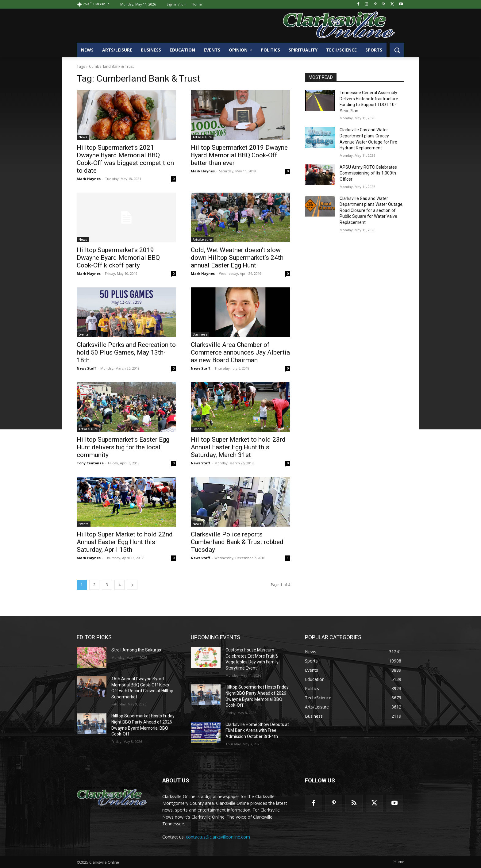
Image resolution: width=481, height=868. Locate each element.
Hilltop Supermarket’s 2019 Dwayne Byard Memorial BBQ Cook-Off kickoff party (118, 258)
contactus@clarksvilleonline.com (218, 837)
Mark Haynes (89, 179)
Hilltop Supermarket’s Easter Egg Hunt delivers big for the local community (123, 447)
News (83, 137)
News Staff (86, 368)
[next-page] (132, 585)
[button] (397, 50)
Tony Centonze (90, 463)
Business (200, 334)
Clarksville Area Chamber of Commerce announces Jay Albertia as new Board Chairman (240, 352)
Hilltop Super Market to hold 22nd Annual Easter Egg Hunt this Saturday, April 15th (125, 542)
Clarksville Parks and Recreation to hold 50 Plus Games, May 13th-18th (126, 352)
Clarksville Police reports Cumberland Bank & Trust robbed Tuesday (237, 542)
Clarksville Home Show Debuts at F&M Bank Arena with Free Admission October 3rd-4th (257, 730)
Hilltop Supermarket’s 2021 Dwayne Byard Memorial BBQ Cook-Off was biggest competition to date (125, 159)
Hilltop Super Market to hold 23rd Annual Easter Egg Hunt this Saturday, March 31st (238, 447)
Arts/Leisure (202, 137)
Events (84, 334)
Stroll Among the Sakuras (136, 650)
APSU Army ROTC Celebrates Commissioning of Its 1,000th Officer (368, 173)
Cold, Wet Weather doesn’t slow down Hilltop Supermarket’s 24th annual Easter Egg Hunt (237, 258)
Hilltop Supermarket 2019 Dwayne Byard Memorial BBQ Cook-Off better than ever (239, 155)
